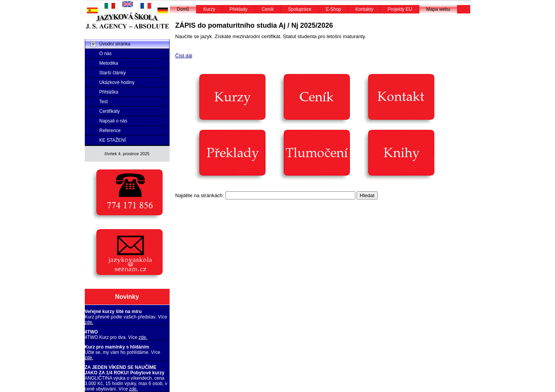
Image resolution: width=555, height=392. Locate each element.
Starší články (113, 73)
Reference (110, 131)
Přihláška (109, 92)
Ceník (268, 9)
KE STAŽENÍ (113, 140)
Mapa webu (438, 9)
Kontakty (364, 9)
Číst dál (184, 56)
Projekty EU (400, 9)
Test (104, 102)
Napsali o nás (114, 121)
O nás (106, 54)
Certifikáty (110, 111)
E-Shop (333, 9)
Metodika (109, 63)
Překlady (238, 9)
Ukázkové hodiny (117, 82)
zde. (89, 322)
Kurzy (209, 9)
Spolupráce (300, 9)
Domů (183, 9)
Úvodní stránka (115, 44)
